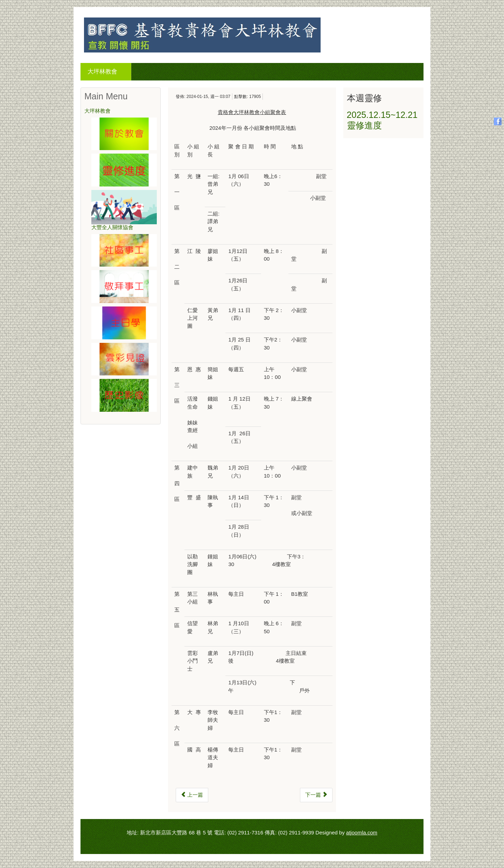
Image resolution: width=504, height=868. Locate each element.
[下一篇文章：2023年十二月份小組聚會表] (316, 795)
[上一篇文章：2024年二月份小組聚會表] (192, 795)
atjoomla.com (362, 832)
